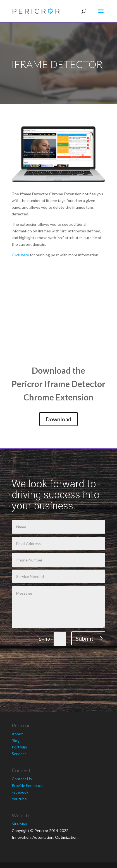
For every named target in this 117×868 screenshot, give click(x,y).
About (17, 734)
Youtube (19, 799)
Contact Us (22, 779)
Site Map (19, 824)
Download (59, 419)
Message (59, 607)
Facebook (20, 792)
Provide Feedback (27, 785)
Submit (85, 638)
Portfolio (19, 747)
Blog (16, 741)
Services (19, 754)
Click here (20, 255)
